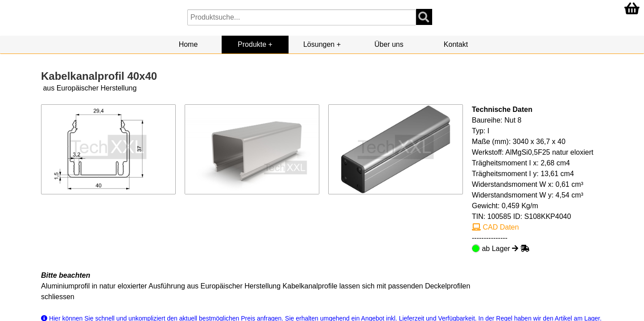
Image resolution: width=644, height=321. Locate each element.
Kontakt (456, 44)
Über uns (389, 44)
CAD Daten (495, 227)
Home (188, 44)
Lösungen (319, 44)
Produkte (252, 44)
